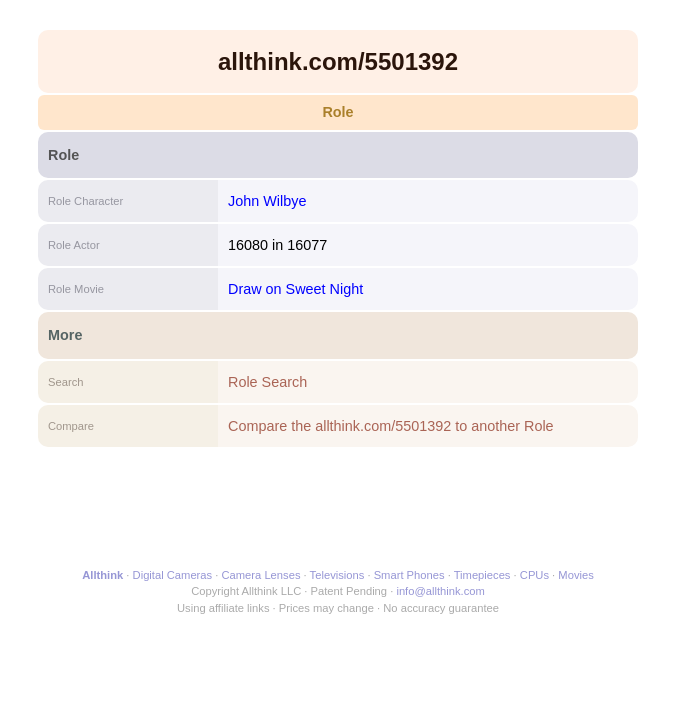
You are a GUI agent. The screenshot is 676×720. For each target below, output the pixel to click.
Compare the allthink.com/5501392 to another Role (391, 426)
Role (337, 112)
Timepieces (482, 575)
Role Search (267, 382)
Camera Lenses (261, 575)
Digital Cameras (173, 575)
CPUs (534, 575)
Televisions (337, 575)
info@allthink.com (440, 591)
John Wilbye (267, 201)
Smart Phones (409, 575)
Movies (575, 575)
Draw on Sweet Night (295, 289)
